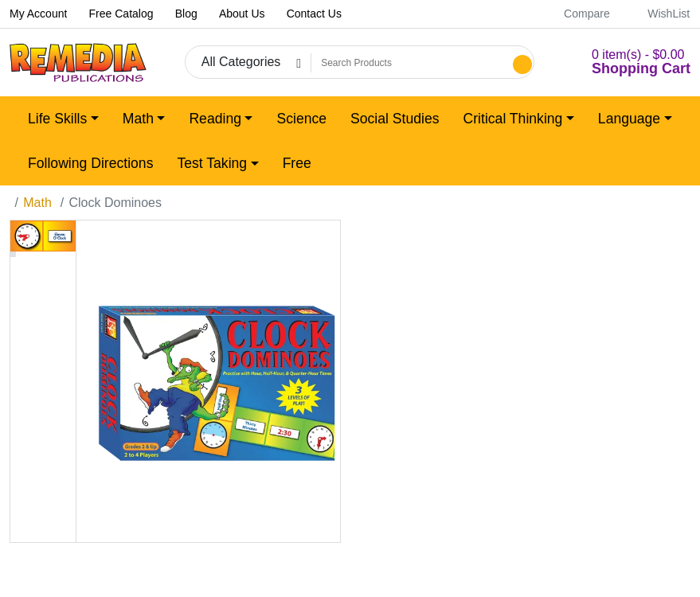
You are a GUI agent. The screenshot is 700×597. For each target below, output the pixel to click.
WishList (660, 14)
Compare (578, 14)
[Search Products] (410, 63)
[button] (622, 62)
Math (37, 203)
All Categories (241, 62)
